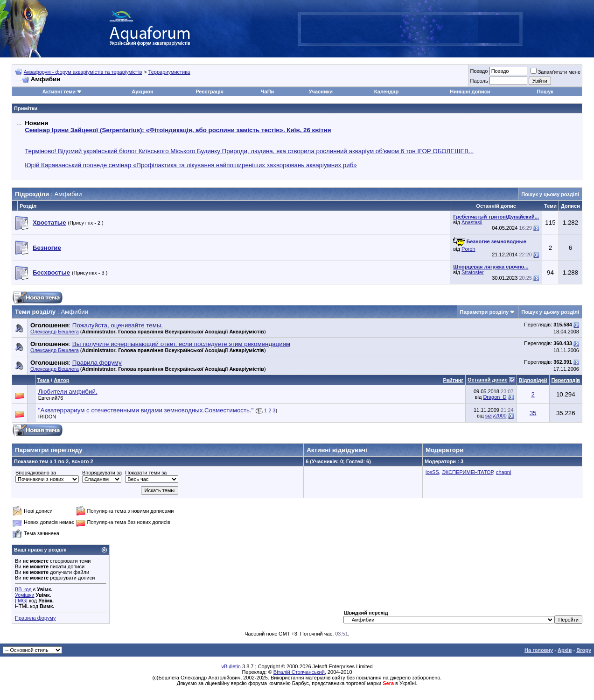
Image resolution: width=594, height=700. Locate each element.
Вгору (584, 650)
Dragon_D (495, 397)
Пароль (479, 81)
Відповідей (533, 380)
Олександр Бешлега (55, 332)
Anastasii (472, 222)
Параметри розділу (485, 312)
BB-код (23, 589)
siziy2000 (496, 416)
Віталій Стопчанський (299, 672)
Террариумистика (169, 72)
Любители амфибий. (68, 392)
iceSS (432, 472)
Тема (43, 380)
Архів (565, 650)
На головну (539, 650)
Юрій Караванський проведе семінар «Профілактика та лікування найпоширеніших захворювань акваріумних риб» (191, 165)
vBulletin (231, 666)
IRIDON (47, 417)
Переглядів (566, 380)
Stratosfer (473, 272)
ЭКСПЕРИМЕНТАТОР (468, 472)
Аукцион (142, 92)
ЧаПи (268, 92)
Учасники (321, 92)
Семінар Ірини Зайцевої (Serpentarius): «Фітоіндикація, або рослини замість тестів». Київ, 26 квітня (178, 130)
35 (533, 413)
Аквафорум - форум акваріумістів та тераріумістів (83, 72)
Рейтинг (453, 380)
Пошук (545, 92)
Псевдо (479, 71)
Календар (386, 92)
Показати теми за (146, 473)
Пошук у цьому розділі (550, 194)
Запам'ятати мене (556, 72)
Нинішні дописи (470, 92)
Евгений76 (51, 398)
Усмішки (25, 595)
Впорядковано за (36, 473)
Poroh (468, 249)
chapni (503, 472)
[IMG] (21, 601)
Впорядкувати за (102, 473)
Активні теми (59, 92)
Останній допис (488, 380)
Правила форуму (35, 618)
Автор (61, 380)
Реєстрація (210, 92)
